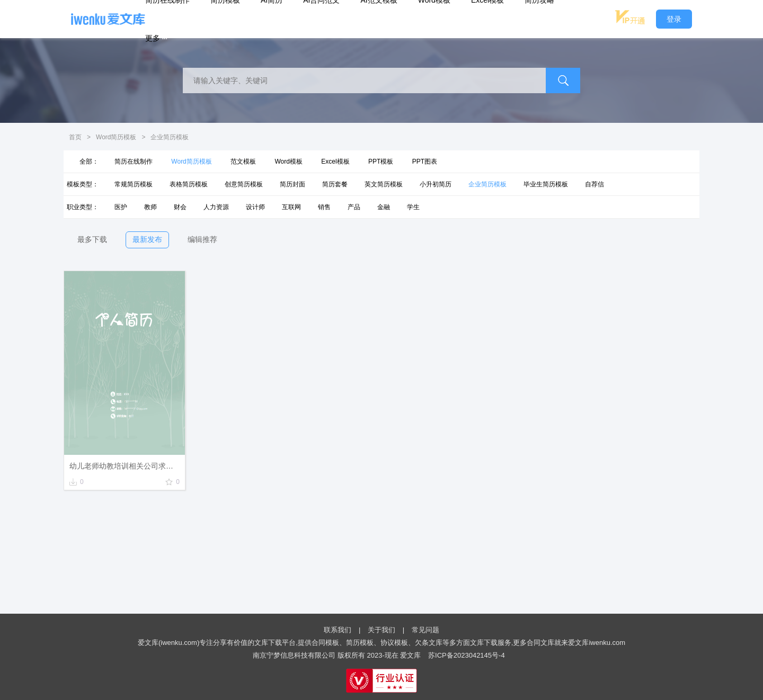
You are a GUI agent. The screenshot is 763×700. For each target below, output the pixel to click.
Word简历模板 (116, 137)
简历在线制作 (134, 161)
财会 (180, 207)
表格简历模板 (189, 184)
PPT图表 (425, 161)
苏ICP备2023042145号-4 (467, 655)
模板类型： (83, 184)
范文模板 (243, 161)
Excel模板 (335, 161)
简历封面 (292, 184)
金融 (384, 207)
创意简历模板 (244, 184)
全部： (89, 161)
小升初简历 (436, 184)
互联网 (291, 207)
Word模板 (288, 161)
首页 (75, 137)
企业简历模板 (487, 184)
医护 (121, 207)
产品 (354, 207)
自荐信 (595, 184)
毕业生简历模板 (546, 184)
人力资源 (216, 207)
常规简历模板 (134, 184)
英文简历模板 (384, 184)
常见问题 (425, 630)
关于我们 (381, 630)
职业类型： (83, 207)
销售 (324, 207)
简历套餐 (335, 184)
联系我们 (338, 630)
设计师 (255, 207)
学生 (413, 207)
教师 (150, 207)
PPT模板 (381, 161)
